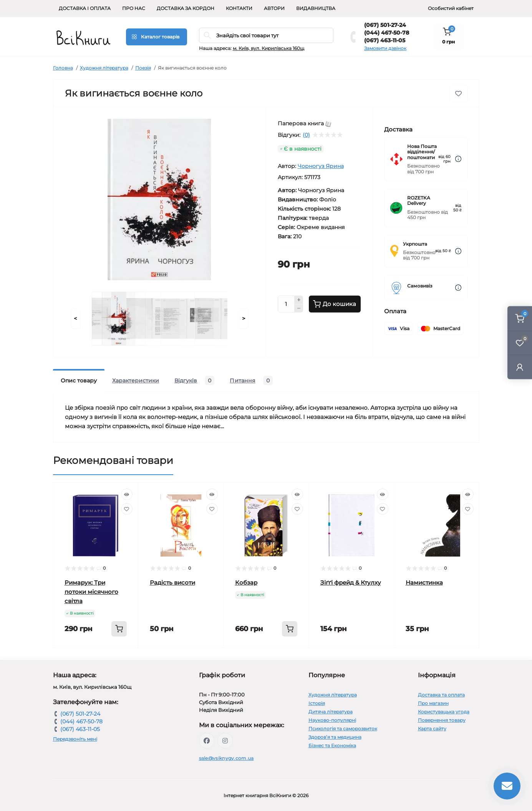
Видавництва (316, 8)
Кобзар (246, 582)
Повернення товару (442, 720)
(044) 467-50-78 (387, 33)
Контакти (239, 8)
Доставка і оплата (85, 8)
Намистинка (424, 582)
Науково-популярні (332, 720)
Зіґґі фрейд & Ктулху (351, 582)
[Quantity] (286, 304)
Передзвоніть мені (75, 739)
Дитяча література (331, 712)
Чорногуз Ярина (321, 166)
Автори (274, 8)
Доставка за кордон (186, 8)
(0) (306, 135)
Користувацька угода (444, 712)
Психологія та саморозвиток (343, 729)
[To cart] (119, 629)
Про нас (134, 8)
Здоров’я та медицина (335, 737)
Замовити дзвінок (385, 48)
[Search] (207, 35)
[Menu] (157, 37)
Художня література (104, 68)
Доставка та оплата (441, 695)
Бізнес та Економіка (332, 745)
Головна (63, 68)
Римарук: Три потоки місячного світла (91, 592)
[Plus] (299, 300)
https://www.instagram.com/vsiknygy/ (225, 741)
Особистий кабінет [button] (451, 8)
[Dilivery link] (458, 159)
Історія (317, 703)
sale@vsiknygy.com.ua (226, 758)
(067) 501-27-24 (385, 25)
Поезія (143, 68)
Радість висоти (172, 582)
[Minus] (299, 309)
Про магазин (433, 703)
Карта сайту (432, 729)
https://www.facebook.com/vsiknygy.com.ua (207, 741)
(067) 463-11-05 (385, 40)
